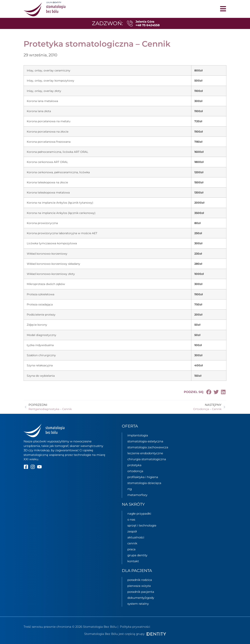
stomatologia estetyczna (145, 441)
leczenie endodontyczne (145, 453)
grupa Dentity (137, 555)
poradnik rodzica (140, 580)
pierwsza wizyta (139, 586)
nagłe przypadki (139, 514)
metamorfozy (137, 495)
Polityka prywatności (135, 627)
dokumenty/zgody (141, 598)
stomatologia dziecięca (144, 483)
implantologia (138, 435)
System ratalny (138, 604)
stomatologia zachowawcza (148, 447)
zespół (132, 531)
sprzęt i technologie (142, 525)
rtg (130, 489)
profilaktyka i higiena (143, 477)
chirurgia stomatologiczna (147, 459)
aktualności (136, 537)
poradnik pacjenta (141, 592)
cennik (132, 543)
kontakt (133, 561)
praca (131, 549)
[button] (209, 392)
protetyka (134, 465)
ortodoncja (135, 471)
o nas (131, 519)
